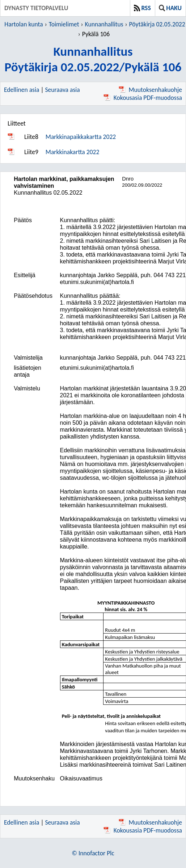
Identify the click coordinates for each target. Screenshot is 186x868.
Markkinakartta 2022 (73, 152)
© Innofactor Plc (93, 853)
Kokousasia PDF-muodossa (143, 98)
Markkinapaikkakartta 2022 (81, 137)
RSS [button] (142, 8)
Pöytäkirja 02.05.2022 (157, 24)
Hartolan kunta (24, 24)
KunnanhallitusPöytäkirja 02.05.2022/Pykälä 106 (93, 59)
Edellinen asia (22, 90)
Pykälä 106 (96, 34)
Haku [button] (170, 8)
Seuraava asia (63, 90)
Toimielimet (64, 24)
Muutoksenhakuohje (150, 90)
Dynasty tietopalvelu (36, 8)
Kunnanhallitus (104, 24)
